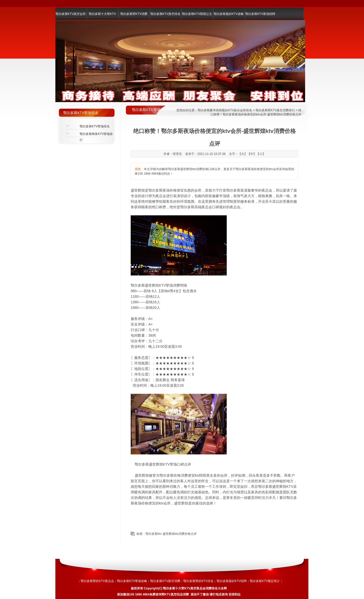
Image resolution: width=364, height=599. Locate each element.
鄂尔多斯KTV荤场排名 (95, 126)
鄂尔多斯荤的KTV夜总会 (97, 581)
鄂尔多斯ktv (154, 534)
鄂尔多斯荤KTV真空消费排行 (275, 110)
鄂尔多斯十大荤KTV (102, 14)
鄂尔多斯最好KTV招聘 (232, 581)
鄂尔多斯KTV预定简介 (265, 581)
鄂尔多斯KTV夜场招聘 (260, 14)
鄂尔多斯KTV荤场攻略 (132, 581)
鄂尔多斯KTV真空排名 (165, 14)
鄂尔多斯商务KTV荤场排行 (96, 135)
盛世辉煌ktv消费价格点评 (180, 534)
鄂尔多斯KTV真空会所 (71, 14)
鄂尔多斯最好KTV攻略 (229, 14)
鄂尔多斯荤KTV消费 (134, 14)
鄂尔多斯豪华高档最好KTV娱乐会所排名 (225, 110)
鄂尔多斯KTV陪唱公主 (197, 14)
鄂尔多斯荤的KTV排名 (198, 581)
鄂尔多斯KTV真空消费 (165, 581)
